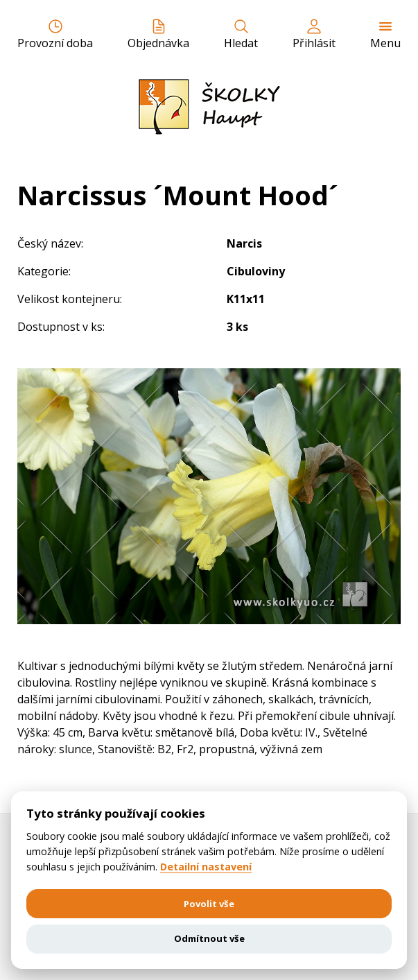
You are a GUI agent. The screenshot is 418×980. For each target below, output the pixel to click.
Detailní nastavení (206, 867)
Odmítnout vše (209, 938)
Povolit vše (209, 904)
